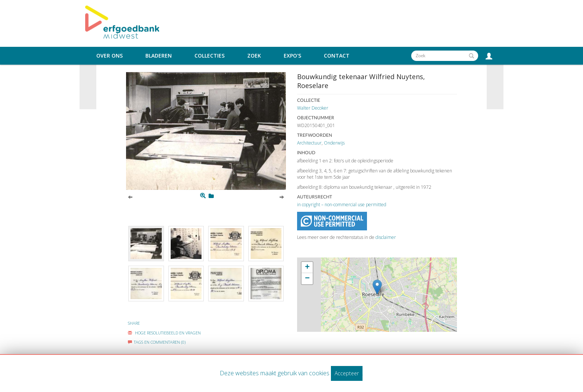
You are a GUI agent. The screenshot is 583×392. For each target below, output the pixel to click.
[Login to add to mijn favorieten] (211, 196)
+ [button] (307, 268)
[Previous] (130, 197)
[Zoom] (203, 196)
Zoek (254, 56)
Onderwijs (334, 143)
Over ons (109, 56)
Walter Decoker (313, 108)
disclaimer (386, 237)
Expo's (292, 56)
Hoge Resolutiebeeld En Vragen (164, 333)
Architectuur (309, 143)
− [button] (307, 279)
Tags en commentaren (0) (157, 342)
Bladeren (159, 56)
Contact (337, 56)
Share (134, 323)
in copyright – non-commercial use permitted (342, 205)
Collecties (210, 56)
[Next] (282, 197)
